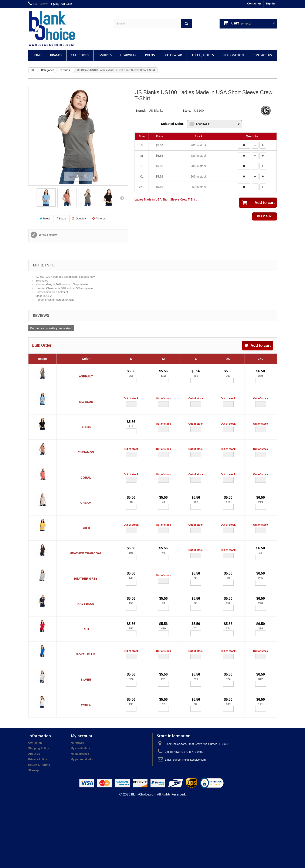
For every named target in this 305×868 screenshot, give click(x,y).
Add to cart (257, 346)
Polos (150, 55)
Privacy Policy (38, 826)
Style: (187, 110)
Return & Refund (39, 831)
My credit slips (80, 815)
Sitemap (34, 837)
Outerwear (173, 55)
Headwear (128, 55)
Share (61, 218)
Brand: (141, 110)
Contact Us (262, 55)
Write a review (48, 235)
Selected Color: (173, 124)
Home (37, 55)
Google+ (79, 218)
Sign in (270, 4)
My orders (77, 809)
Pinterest (99, 218)
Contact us (254, 4)
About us (34, 820)
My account (82, 802)
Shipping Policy (39, 815)
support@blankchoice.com (189, 826)
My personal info (82, 826)
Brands (56, 55)
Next (122, 198)
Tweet (45, 218)
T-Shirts (105, 55)
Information (233, 55)
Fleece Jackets (202, 55)
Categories (80, 55)
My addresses (80, 820)
